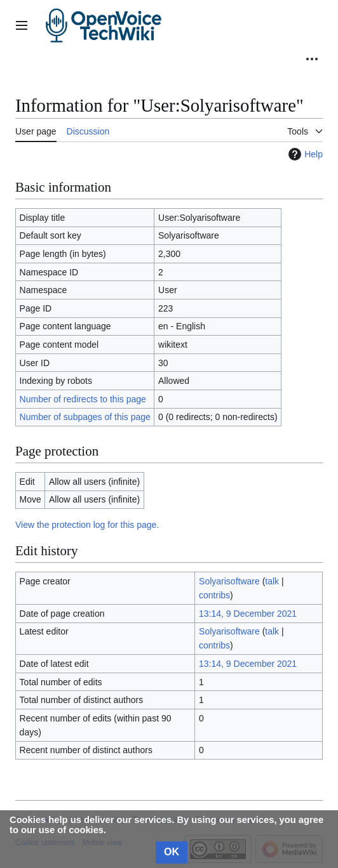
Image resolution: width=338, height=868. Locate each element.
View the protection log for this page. (87, 525)
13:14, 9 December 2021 (248, 614)
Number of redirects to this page (83, 399)
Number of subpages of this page (85, 417)
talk (272, 581)
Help (304, 154)
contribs (214, 595)
